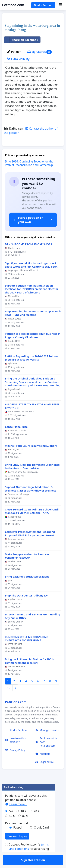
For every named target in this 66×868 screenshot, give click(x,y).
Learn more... (16, 814)
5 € (11, 821)
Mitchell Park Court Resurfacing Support (31, 456)
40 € (12, 826)
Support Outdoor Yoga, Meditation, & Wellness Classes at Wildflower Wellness (31, 499)
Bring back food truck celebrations (27, 587)
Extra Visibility (18, 59)
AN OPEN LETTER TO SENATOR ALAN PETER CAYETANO (32, 416)
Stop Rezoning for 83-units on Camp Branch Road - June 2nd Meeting (33, 323)
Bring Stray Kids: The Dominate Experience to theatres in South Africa (32, 477)
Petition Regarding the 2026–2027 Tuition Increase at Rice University (31, 368)
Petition (14, 52)
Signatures (39, 52)
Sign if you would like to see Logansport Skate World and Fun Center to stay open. (32, 275)
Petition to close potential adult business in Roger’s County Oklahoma (33, 346)
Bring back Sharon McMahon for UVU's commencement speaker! (30, 671)
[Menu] (60, 5)
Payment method (17, 833)
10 (9, 698)
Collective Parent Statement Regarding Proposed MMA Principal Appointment (30, 544)
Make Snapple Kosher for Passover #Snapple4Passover (27, 566)
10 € (23, 821)
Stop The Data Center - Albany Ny (26, 606)
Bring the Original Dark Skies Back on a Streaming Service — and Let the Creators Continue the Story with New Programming (33, 392)
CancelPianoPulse (16, 437)
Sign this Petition (33, 149)
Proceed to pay (17, 846)
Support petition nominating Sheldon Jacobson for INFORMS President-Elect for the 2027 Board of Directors (32, 299)
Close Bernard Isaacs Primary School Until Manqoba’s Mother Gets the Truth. (32, 522)
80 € (25, 826)
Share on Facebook (21, 40)
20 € (37, 821)
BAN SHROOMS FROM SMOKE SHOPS (28, 254)
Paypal (18, 838)
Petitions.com (13, 5)
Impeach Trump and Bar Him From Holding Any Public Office (32, 626)
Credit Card (41, 838)
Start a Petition (43, 5)
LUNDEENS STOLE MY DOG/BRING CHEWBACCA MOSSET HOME (27, 649)
